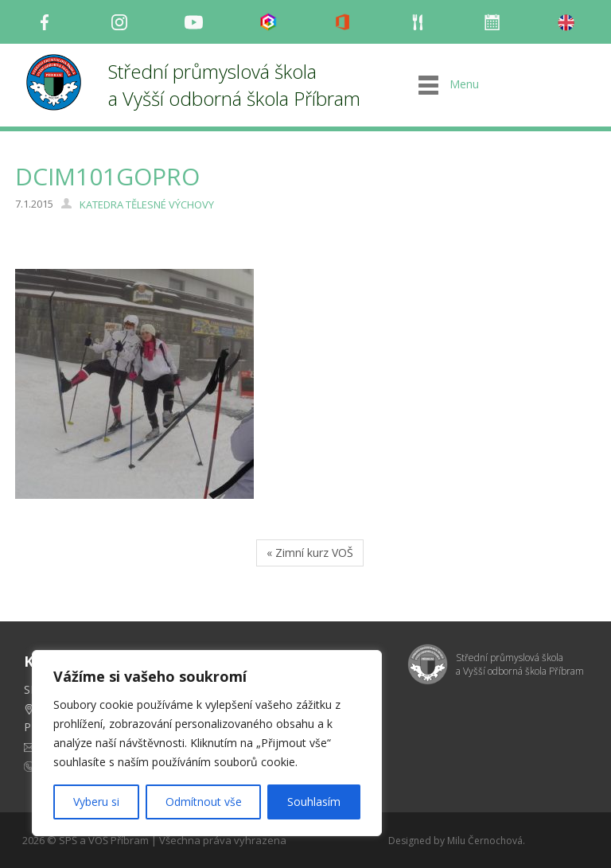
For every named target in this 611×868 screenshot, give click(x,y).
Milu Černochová (485, 841)
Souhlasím (314, 802)
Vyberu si (96, 802)
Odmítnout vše (204, 802)
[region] (207, 743)
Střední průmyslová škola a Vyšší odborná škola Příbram (234, 85)
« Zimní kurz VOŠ (310, 553)
